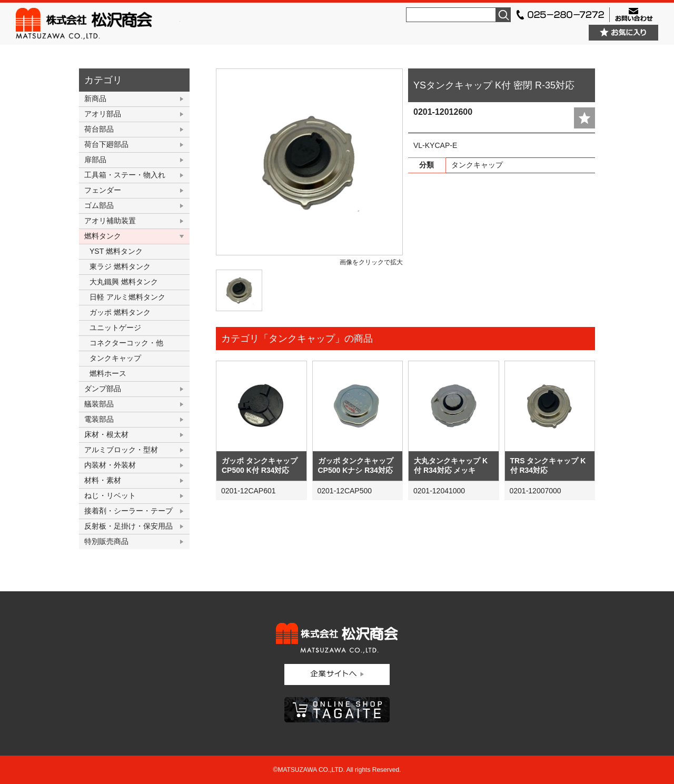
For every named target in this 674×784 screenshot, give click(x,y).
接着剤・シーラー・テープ (128, 511)
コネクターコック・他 (126, 343)
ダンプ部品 (103, 389)
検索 (503, 15)
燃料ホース (108, 373)
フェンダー (103, 190)
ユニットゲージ (115, 328)
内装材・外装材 (110, 465)
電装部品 (99, 419)
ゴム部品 (99, 205)
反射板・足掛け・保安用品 (128, 526)
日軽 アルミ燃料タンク (127, 297)
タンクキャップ (115, 358)
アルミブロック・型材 (121, 450)
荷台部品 (99, 129)
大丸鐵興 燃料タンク (124, 282)
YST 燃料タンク (116, 251)
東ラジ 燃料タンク (120, 266)
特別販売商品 (106, 541)
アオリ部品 (103, 114)
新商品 (95, 98)
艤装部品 (99, 404)
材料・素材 (103, 480)
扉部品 (95, 160)
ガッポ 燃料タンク (120, 312)
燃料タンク (103, 236)
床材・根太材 (106, 434)
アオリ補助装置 (110, 221)
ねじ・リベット (110, 495)
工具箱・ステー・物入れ (125, 175)
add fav (584, 118)
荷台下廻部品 (106, 144)
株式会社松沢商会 (98, 24)
